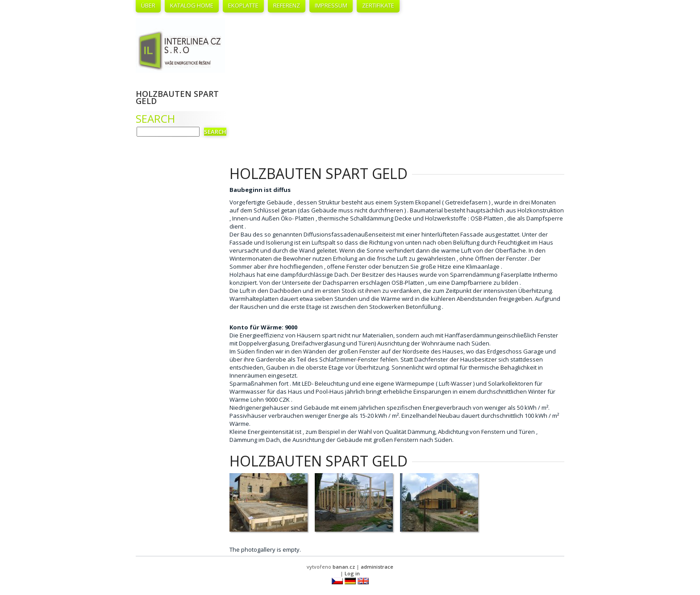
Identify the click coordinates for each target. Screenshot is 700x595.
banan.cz (344, 567)
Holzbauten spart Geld (177, 97)
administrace (377, 567)
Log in (352, 573)
